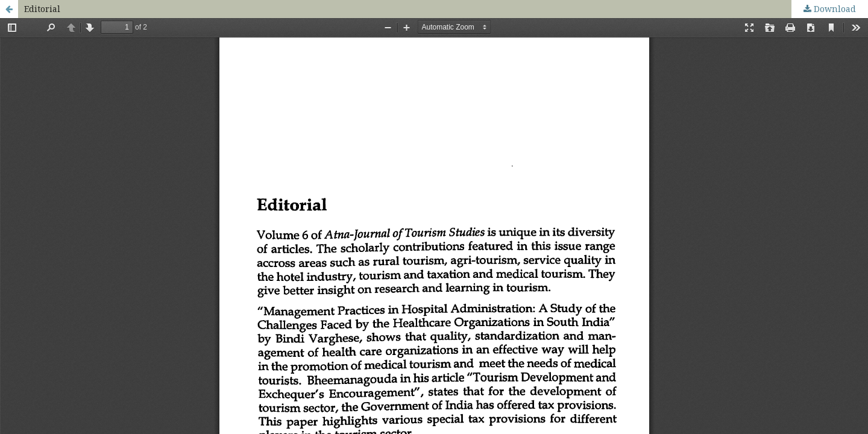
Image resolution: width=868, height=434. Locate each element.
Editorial (42, 9)
